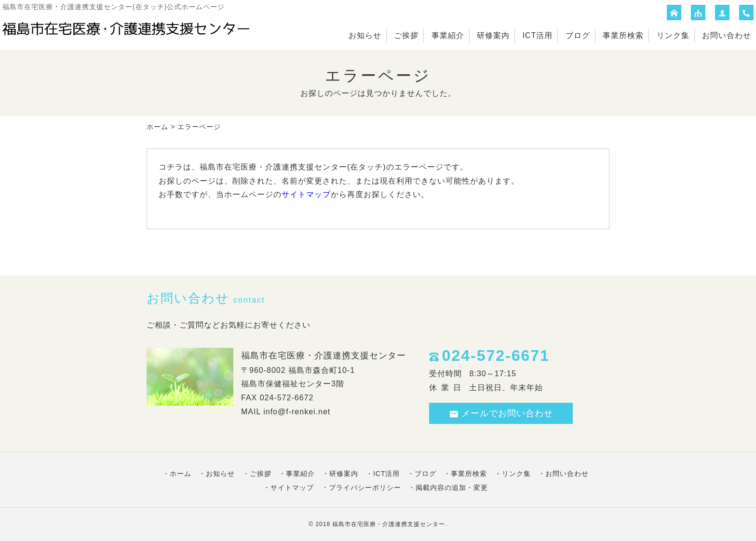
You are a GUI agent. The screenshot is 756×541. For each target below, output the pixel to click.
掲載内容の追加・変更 (452, 488)
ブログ (578, 35)
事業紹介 (448, 35)
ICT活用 (537, 35)
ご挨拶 (406, 35)
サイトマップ (306, 194)
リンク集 (673, 35)
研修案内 (493, 35)
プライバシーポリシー (365, 488)
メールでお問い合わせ (501, 414)
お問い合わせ (727, 35)
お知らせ (365, 35)
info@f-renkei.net (297, 412)
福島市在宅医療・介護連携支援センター (389, 524)
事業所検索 (623, 35)
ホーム (157, 127)
